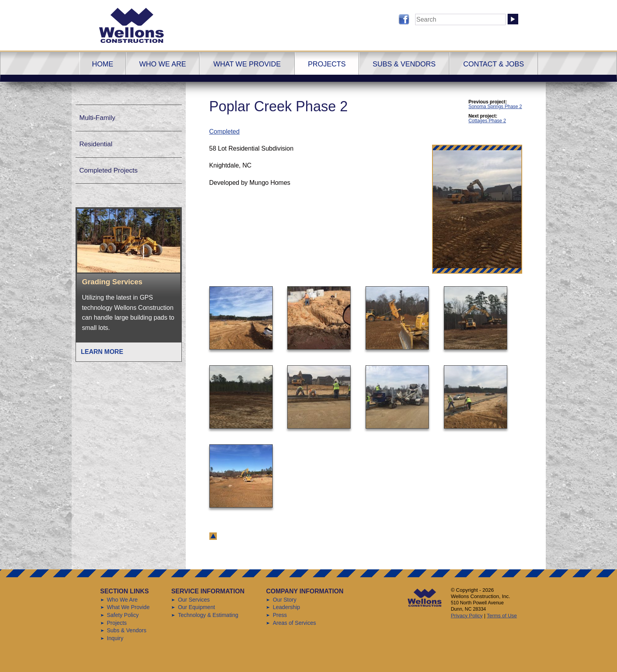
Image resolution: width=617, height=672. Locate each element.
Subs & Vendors (404, 64)
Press (280, 615)
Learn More (102, 352)
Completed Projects (109, 170)
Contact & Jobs (493, 64)
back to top (213, 536)
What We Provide (247, 64)
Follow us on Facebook (404, 19)
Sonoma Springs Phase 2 (495, 107)
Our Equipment (196, 607)
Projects (327, 64)
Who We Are (163, 64)
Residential (96, 144)
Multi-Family (98, 118)
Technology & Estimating (208, 615)
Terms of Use (502, 616)
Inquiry (115, 638)
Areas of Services (294, 623)
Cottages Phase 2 (487, 121)
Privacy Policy (467, 616)
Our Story (284, 600)
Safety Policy (123, 615)
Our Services (194, 600)
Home (103, 64)
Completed (224, 132)
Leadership (286, 607)
